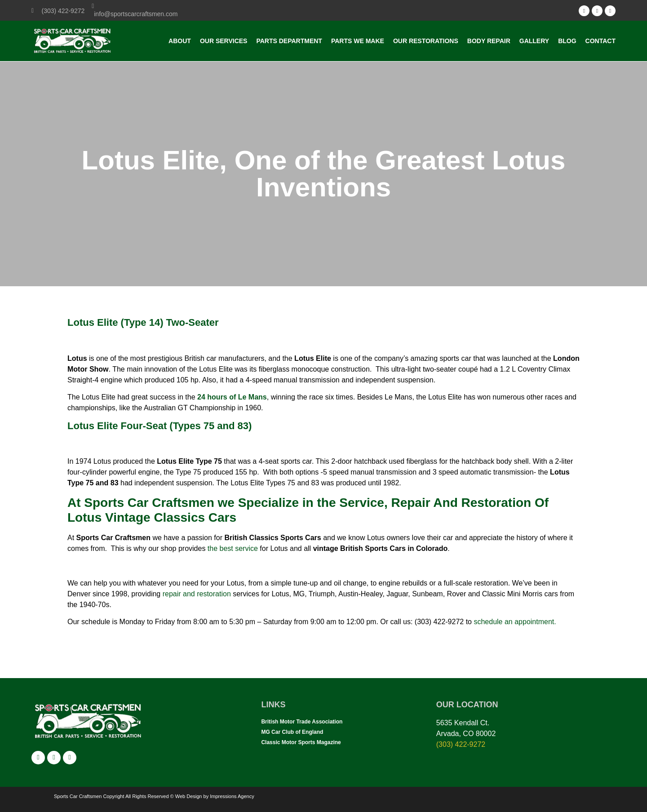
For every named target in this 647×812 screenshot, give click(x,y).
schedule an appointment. (515, 622)
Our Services (224, 41)
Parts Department (289, 41)
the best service (232, 548)
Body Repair (489, 41)
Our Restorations (426, 41)
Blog (567, 41)
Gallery (534, 41)
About (180, 41)
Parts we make (358, 41)
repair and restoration (198, 594)
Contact (600, 41)
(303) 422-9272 (461, 744)
